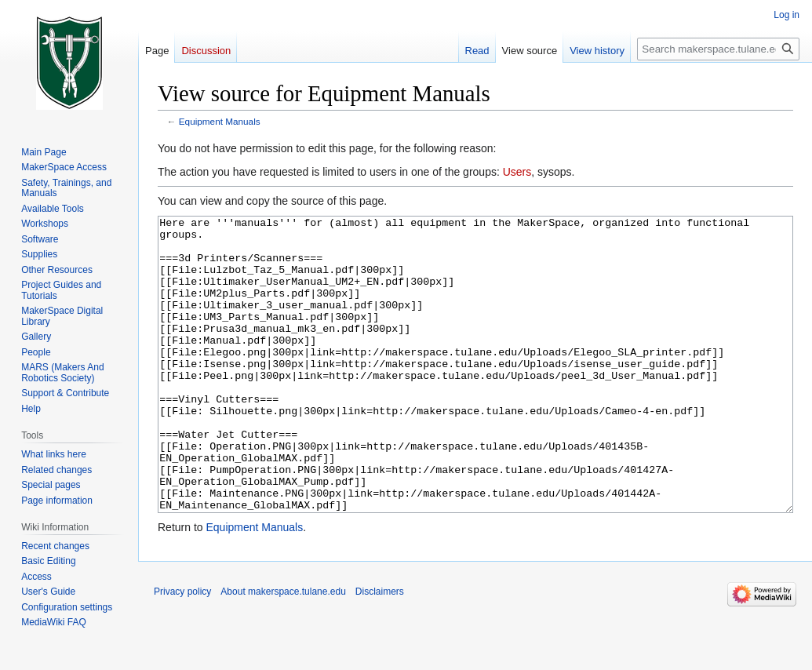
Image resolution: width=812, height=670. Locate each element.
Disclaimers (380, 650)
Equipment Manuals (220, 121)
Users (517, 172)
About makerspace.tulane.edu (283, 650)
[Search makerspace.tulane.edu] (718, 49)
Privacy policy (182, 650)
